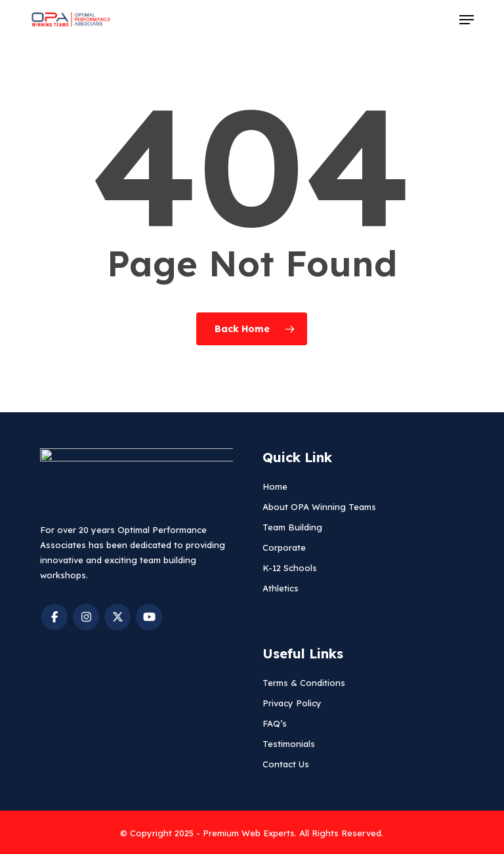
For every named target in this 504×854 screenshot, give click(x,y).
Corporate (284, 547)
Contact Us (286, 764)
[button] (467, 20)
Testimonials (289, 744)
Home (275, 486)
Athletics (281, 588)
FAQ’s (275, 723)
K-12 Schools (290, 568)
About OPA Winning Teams (319, 507)
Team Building (292, 527)
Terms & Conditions (304, 683)
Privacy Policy (292, 703)
